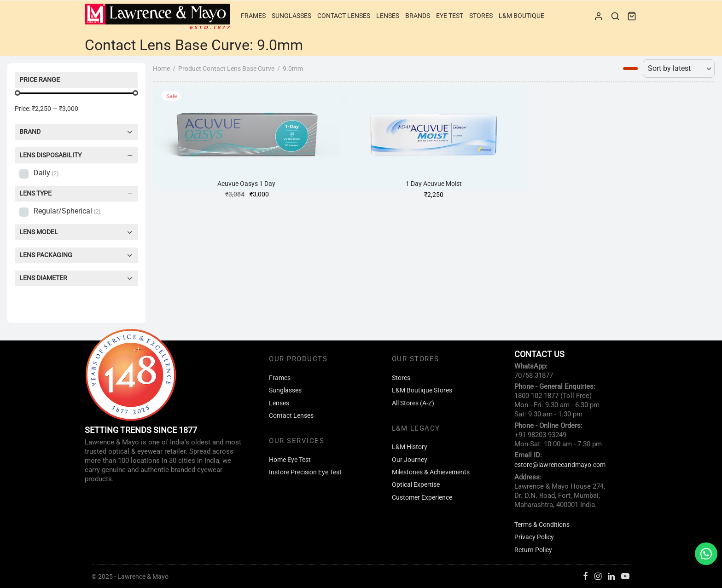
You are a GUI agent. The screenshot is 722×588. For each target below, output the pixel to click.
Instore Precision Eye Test (305, 472)
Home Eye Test (290, 460)
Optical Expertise (416, 485)
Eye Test (450, 16)
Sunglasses (291, 16)
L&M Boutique (521, 16)
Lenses (388, 16)
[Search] (615, 16)
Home (161, 69)
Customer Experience (422, 498)
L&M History (410, 447)
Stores (481, 16)
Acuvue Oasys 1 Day (246, 184)
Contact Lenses (344, 16)
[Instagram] (598, 577)
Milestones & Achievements (431, 472)
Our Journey (410, 460)
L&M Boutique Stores (422, 390)
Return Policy (533, 550)
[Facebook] (585, 577)
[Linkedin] (611, 577)
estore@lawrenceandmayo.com (560, 465)
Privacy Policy (534, 537)
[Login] (599, 16)
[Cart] (632, 16)
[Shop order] (679, 69)
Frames (253, 16)
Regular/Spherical (67, 211)
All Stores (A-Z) (413, 403)
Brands (418, 16)
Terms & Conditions (542, 525)
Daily (46, 173)
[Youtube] (625, 577)
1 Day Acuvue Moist (434, 184)
